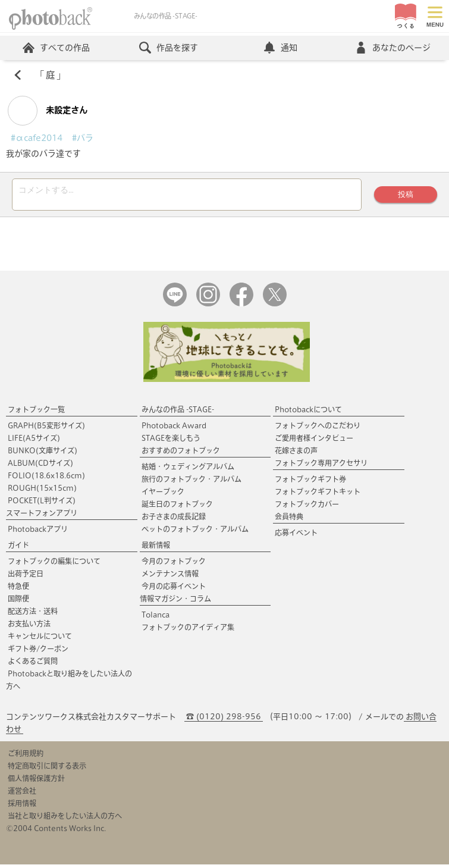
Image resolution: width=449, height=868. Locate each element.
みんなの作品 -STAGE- (178, 413)
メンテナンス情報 (170, 577)
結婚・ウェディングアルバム (188, 470)
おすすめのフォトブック (181, 454)
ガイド (18, 549)
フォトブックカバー (307, 507)
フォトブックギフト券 (310, 482)
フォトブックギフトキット (318, 495)
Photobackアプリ (38, 532)
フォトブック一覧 (36, 413)
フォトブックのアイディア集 (188, 631)
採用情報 (22, 807)
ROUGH (42, 491)
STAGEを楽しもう (171, 441)
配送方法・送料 (33, 615)
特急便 (18, 590)
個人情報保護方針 (36, 782)
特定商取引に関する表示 (47, 769)
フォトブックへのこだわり (318, 429)
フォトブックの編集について (54, 565)
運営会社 (22, 794)
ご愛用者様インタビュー (314, 441)
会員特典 (289, 520)
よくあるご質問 (33, 665)
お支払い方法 (29, 627)
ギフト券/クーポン (38, 652)
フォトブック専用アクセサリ (321, 466)
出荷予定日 (26, 577)
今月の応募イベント (174, 590)
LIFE (34, 441)
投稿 (406, 196)
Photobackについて (308, 413)
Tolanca (156, 618)
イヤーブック (163, 495)
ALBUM (40, 466)
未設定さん (48, 111)
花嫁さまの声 (296, 454)
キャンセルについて (40, 640)
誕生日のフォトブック (177, 507)
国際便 (18, 602)
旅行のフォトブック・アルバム (191, 482)
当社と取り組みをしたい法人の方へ (65, 819)
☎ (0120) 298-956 (224, 720)
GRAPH (46, 429)
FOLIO (46, 479)
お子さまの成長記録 (174, 520)
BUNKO (43, 454)
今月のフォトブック (174, 565)
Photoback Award (174, 429)
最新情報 (156, 549)
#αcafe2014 (37, 138)
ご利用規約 (26, 757)
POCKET (42, 504)
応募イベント (296, 536)
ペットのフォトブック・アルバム (195, 532)
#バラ (83, 138)
